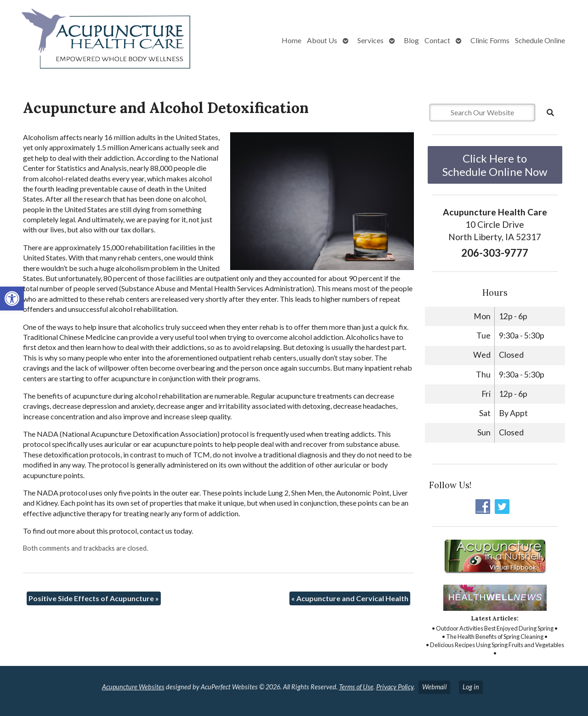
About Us (322, 40)
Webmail (434, 687)
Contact (437, 40)
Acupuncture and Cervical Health (350, 598)
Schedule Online (540, 40)
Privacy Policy (395, 687)
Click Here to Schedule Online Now (495, 165)
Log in (471, 687)
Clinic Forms (490, 40)
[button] (12, 299)
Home (291, 40)
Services (370, 40)
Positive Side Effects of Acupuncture (94, 598)
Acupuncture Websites (133, 687)
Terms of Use (356, 687)
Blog (411, 40)
